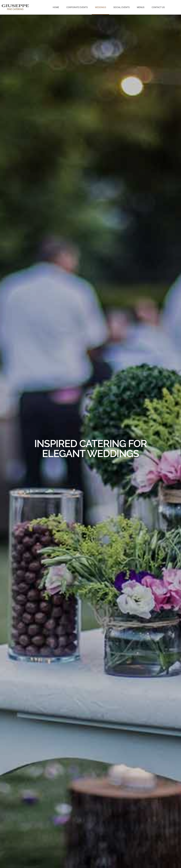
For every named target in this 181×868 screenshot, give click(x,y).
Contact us (158, 7)
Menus (141, 7)
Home (56, 7)
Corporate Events (77, 7)
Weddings (101, 7)
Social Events (121, 7)
